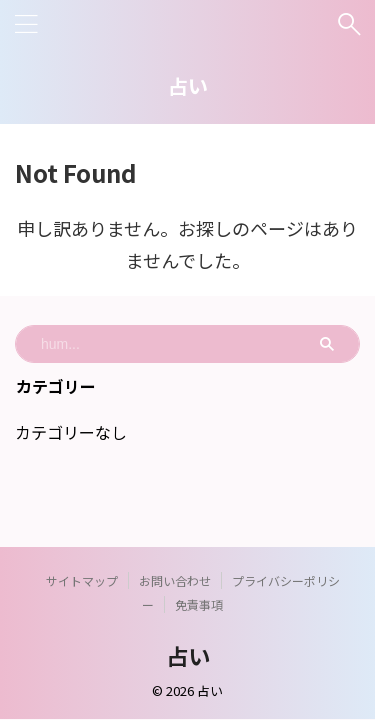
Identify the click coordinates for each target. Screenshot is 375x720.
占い (188, 85)
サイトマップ (82, 580)
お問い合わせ (175, 580)
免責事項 (199, 604)
